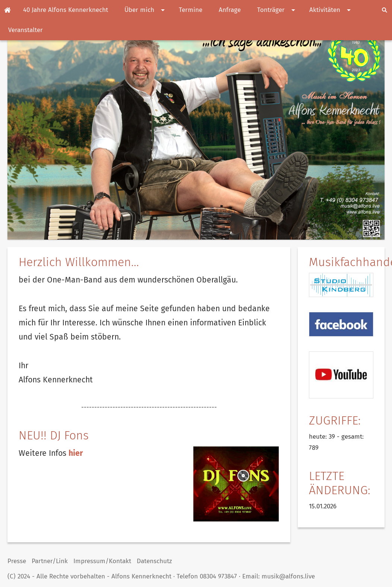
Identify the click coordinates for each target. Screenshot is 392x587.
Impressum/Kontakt (102, 561)
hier (76, 453)
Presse (17, 561)
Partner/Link (50, 561)
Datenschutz (154, 561)
